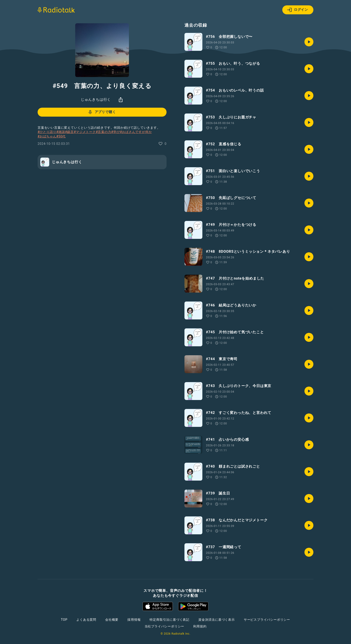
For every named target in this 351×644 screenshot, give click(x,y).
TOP (64, 620)
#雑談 (61, 132)
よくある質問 (86, 620)
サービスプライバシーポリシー (267, 620)
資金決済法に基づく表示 (217, 620)
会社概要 (112, 620)
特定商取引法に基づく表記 (169, 620)
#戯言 (70, 132)
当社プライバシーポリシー (165, 626)
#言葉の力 (104, 132)
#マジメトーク (85, 132)
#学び (116, 132)
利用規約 (200, 626)
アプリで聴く (102, 112)
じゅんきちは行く (96, 99)
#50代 (61, 136)
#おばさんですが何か (136, 132)
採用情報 (134, 620)
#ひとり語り (47, 132)
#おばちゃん (47, 136)
